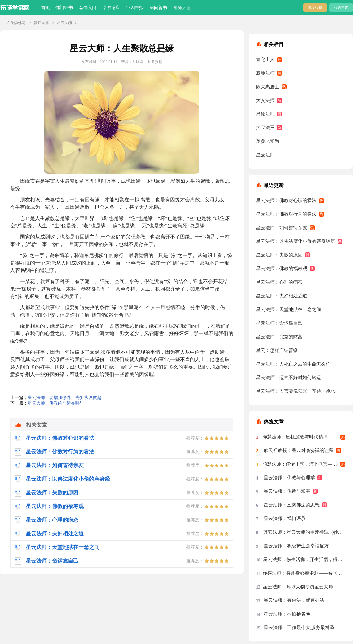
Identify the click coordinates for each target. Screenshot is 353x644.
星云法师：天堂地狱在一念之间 (289, 309)
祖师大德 (182, 8)
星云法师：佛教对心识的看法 (286, 200)
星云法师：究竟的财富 (279, 337)
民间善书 (158, 8)
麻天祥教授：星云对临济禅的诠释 (299, 450)
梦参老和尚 (268, 141)
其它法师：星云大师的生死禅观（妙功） (304, 532)
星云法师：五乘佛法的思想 (292, 505)
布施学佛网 (16, 23)
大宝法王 (265, 128)
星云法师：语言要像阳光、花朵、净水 (296, 391)
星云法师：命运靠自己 (279, 323)
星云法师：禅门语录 (285, 519)
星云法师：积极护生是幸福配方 (296, 546)
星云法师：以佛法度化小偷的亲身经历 (296, 241)
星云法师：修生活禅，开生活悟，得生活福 (304, 559)
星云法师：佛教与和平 (287, 491)
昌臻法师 (265, 114)
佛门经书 (64, 8)
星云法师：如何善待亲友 (282, 228)
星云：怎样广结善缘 (277, 350)
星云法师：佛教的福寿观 (282, 269)
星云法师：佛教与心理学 (289, 478)
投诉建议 (341, 7)
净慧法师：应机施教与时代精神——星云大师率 (304, 437)
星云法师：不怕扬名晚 (287, 614)
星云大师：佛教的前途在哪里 (56, 403)
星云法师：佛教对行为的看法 (286, 214)
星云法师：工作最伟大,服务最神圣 (299, 628)
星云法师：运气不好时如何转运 (289, 378)
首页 (46, 8)
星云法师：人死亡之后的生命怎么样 (293, 364)
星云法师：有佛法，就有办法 (294, 600)
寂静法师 (265, 73)
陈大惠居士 (268, 87)
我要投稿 (315, 7)
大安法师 (265, 100)
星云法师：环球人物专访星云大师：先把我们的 (304, 587)
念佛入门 (88, 8)
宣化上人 (265, 59)
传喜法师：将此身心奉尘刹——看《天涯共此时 (304, 573)
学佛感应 (111, 8)
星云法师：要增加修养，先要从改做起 (64, 398)
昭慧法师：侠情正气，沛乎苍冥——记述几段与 (304, 464)
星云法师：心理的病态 (279, 282)
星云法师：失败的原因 (279, 255)
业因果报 (135, 8)
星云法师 (64, 23)
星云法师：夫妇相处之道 (282, 296)
